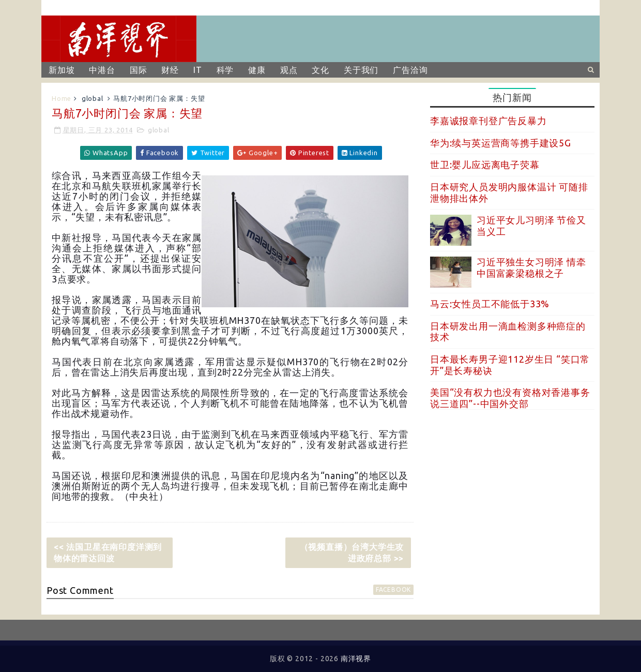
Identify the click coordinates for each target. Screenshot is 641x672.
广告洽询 (410, 70)
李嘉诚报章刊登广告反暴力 (489, 121)
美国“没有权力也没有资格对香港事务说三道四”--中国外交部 (510, 398)
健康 (257, 70)
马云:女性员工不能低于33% (490, 304)
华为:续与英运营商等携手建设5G (501, 143)
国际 (139, 70)
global (93, 98)
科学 (225, 70)
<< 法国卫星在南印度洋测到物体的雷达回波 (108, 552)
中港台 (102, 70)
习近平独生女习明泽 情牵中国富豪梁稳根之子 (531, 267)
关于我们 (361, 70)
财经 (170, 70)
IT (198, 70)
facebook (393, 589)
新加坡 (62, 70)
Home (62, 98)
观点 (289, 70)
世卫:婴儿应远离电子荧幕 (485, 165)
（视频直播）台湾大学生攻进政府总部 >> (352, 552)
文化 (320, 70)
